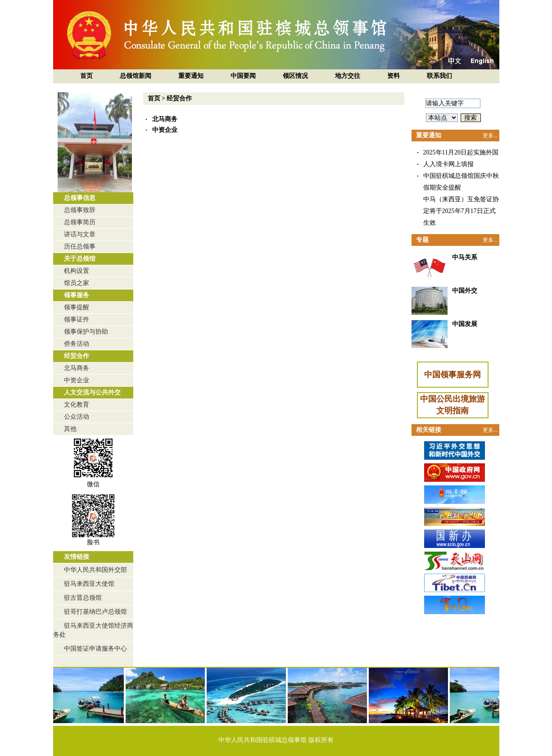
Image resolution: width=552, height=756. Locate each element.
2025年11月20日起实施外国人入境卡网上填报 (461, 158)
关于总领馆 (80, 259)
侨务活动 (77, 344)
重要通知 (191, 76)
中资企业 (77, 380)
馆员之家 (77, 283)
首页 (86, 76)
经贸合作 (77, 356)
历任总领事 (80, 247)
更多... (490, 136)
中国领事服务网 (452, 375)
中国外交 (465, 291)
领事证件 (77, 319)
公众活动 (77, 417)
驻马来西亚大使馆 (89, 584)
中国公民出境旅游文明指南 (452, 405)
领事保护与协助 (86, 332)
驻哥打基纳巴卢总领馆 (95, 612)
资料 (394, 76)
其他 (70, 429)
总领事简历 (80, 222)
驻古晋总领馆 (83, 598)
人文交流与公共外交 (92, 392)
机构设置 (77, 271)
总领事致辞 (80, 210)
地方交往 (348, 76)
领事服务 (77, 295)
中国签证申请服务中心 (95, 649)
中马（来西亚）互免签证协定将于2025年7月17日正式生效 (461, 211)
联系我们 (439, 76)
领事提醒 (77, 307)
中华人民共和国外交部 (95, 570)
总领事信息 (80, 198)
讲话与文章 (80, 234)
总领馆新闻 (136, 76)
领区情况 (295, 76)
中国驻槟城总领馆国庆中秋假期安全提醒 (461, 182)
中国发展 (465, 324)
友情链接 (77, 557)
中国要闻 (243, 76)
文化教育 (77, 405)
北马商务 (77, 368)
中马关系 (465, 257)
